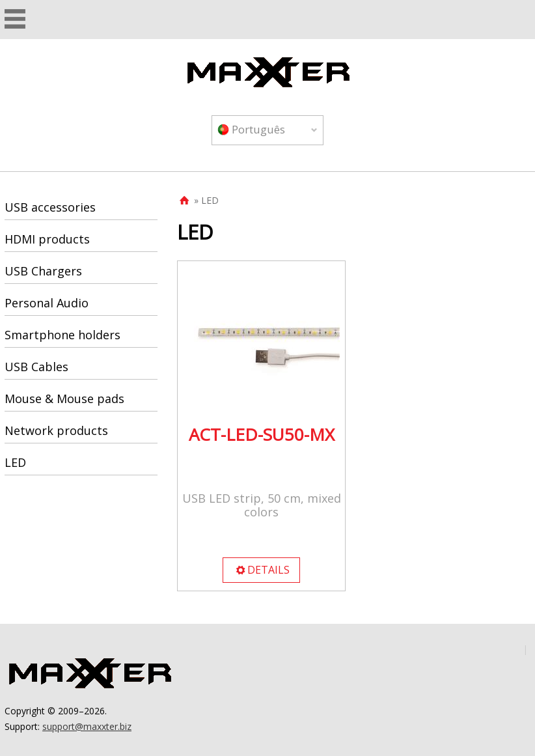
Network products (56, 430)
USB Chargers (43, 271)
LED (15, 462)
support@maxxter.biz (87, 726)
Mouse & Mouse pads (64, 399)
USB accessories (50, 207)
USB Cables (36, 367)
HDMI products (47, 239)
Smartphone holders (62, 335)
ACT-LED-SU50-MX (262, 434)
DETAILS (262, 570)
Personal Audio (47, 303)
